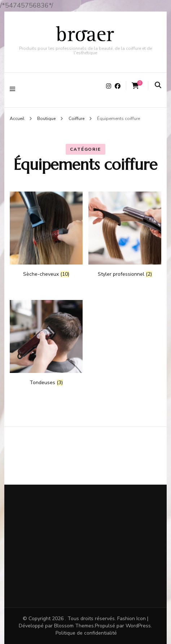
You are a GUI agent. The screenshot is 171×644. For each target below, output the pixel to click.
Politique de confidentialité (86, 633)
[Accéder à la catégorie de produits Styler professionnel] (125, 235)
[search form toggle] (158, 85)
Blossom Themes (74, 626)
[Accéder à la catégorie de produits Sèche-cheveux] (46, 235)
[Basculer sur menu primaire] (14, 90)
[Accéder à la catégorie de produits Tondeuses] (46, 343)
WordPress (138, 626)
